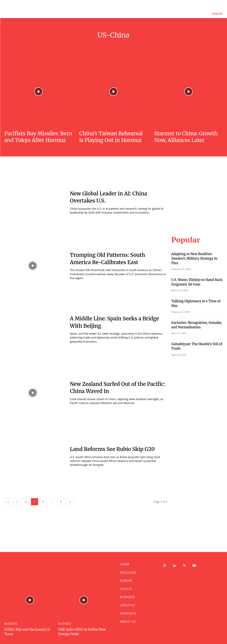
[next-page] (70, 502)
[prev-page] (8, 502)
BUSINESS (10, 624)
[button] (217, 14)
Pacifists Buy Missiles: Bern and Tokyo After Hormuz (38, 137)
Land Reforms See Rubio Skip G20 (112, 449)
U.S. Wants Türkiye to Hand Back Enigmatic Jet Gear (193, 274)
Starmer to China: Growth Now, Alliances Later (186, 137)
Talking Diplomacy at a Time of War (196, 292)
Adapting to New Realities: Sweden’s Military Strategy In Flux (196, 254)
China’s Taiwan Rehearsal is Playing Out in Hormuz (111, 137)
